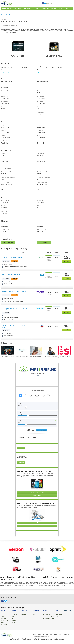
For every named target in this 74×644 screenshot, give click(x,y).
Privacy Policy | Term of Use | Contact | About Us (50, 634)
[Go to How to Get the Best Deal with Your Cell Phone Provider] (50, 350)
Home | (35, 634)
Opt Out (71, 634)
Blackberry (55, 614)
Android (55, 612)
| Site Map (66, 634)
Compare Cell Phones (7, 15)
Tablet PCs (23, 614)
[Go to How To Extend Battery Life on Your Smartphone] (36, 350)
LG (12, 618)
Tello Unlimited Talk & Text (12, 274)
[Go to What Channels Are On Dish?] (65, 350)
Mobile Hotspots (24, 612)
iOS (54, 616)
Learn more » (5, 72)
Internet (38, 8)
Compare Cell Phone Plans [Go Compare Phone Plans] (37, 492)
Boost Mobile (4, 626)
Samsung (13, 624)
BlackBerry (14, 614)
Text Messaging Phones (45, 618)
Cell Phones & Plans (7, 8)
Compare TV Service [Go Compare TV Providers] (37, 523)
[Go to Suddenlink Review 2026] (22, 350)
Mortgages (61, 8)
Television (32, 614)
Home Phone (27, 8)
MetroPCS (4, 624)
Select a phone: (38, 374)
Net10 (3, 622)
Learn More (21, 448)
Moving (67, 8)
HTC (12, 616)
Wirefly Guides (63, 610)
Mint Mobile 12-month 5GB (12, 257)
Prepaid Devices (44, 614)
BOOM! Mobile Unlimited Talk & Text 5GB (15, 327)
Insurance (53, 8)
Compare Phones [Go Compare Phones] (37, 495)
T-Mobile (3, 618)
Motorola (13, 620)
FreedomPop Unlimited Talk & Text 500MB (15, 309)
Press (52, 3)
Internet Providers (34, 612)
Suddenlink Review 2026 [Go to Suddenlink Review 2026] (22, 356)
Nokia (12, 622)
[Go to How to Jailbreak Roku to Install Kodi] (7, 350)
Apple (12, 612)
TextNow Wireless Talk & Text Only (15, 292)
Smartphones (43, 612)
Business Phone (18, 8)
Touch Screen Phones (45, 616)
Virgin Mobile (4, 620)
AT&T (3, 614)
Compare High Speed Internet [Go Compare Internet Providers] (37, 526)
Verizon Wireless (5, 612)
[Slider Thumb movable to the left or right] (26, 408)
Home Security (45, 8)
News (48, 3)
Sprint (3, 616)
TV (33, 8)
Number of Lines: (37, 391)
